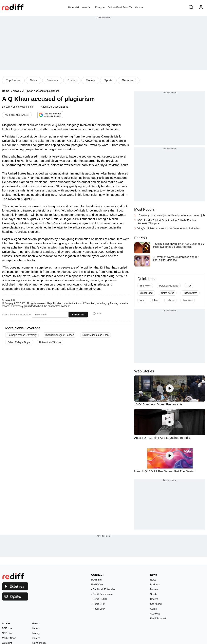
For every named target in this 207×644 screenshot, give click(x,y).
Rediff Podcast (158, 619)
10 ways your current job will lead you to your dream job (171, 215)
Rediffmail (97, 580)
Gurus (125, 7)
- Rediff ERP (98, 609)
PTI (13, 300)
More (139, 7)
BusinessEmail (115, 7)
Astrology (155, 614)
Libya (155, 300)
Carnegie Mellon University (22, 335)
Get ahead (128, 80)
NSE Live (7, 633)
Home (71, 7)
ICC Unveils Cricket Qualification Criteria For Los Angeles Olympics (167, 222)
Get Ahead (156, 604)
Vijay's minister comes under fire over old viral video (169, 228)
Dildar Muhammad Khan (96, 335)
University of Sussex (50, 342)
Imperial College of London (59, 335)
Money (100, 7)
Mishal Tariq (146, 293)
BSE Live (7, 628)
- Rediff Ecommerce (102, 594)
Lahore (170, 300)
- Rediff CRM (98, 604)
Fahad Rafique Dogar (19, 342)
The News (145, 286)
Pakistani (188, 300)
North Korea (168, 293)
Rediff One (97, 585)
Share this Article (17, 115)
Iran (142, 300)
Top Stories (13, 80)
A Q (189, 286)
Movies (90, 80)
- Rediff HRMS (99, 599)
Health (36, 628)
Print (97, 313)
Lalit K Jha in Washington (19, 107)
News (86, 7)
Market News (9, 638)
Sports (108, 80)
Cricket (72, 80)
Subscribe (78, 315)
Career (36, 638)
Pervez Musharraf (169, 286)
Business (52, 80)
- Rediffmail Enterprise (103, 589)
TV (130, 7)
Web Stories (144, 371)
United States (190, 293)
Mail (77, 7)
